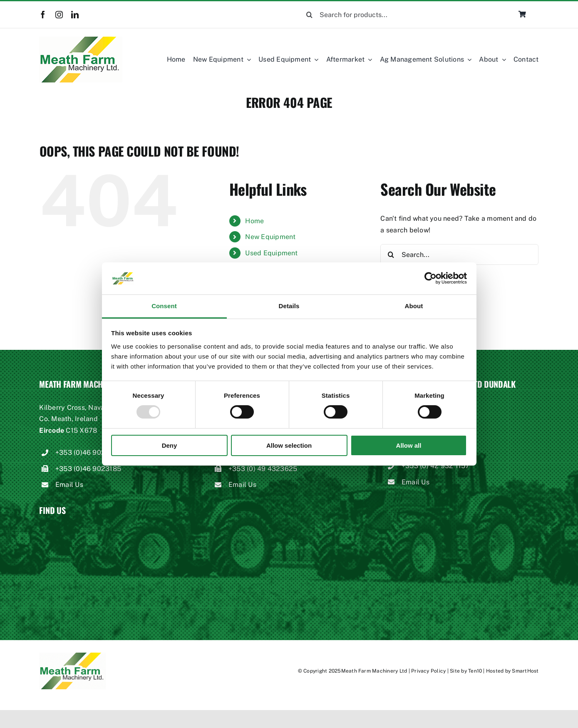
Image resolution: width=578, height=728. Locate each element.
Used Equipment (271, 253)
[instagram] (59, 15)
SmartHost (525, 671)
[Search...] (459, 254)
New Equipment (270, 237)
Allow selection (289, 445)
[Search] (309, 15)
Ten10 (475, 671)
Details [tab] (289, 306)
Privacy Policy (428, 671)
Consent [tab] (164, 306)
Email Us (69, 485)
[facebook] (43, 15)
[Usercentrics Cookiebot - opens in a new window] (430, 278)
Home (254, 221)
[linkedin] (75, 15)
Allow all (409, 445)
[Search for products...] (375, 15)
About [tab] (414, 306)
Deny (170, 445)
